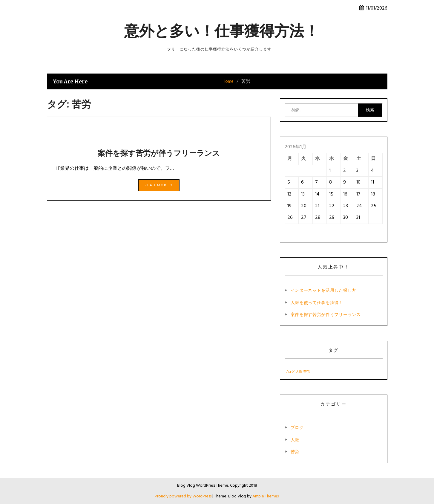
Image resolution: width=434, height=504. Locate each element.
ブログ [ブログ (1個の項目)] (290, 372)
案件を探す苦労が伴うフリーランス (159, 153)
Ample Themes (266, 496)
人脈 (295, 440)
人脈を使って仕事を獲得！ (317, 303)
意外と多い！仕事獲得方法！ (222, 31)
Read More (159, 185)
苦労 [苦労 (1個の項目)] (307, 372)
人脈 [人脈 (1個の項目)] (299, 372)
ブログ (297, 428)
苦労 (295, 452)
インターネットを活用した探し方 (324, 291)
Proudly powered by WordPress (184, 496)
